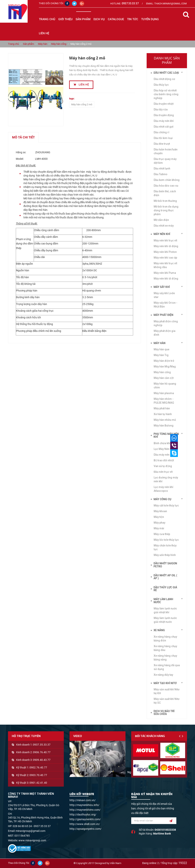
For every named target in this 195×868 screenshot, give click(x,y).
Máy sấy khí (162, 287)
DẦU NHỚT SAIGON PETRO (165, 565)
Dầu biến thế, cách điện (165, 193)
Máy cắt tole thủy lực (166, 505)
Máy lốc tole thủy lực (166, 540)
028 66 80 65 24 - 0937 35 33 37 (32, 826)
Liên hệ (81, 85)
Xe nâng (159, 630)
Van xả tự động (163, 466)
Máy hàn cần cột (164, 378)
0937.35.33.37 (42, 745)
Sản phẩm (28, 44)
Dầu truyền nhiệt (164, 104)
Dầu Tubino (161, 174)
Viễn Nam (116, 863)
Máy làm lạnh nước (163, 601)
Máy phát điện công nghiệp (166, 323)
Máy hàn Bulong (164, 426)
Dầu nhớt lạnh (162, 168)
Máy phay (159, 523)
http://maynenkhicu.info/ (84, 805)
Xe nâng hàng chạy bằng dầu (165, 648)
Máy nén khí (162, 234)
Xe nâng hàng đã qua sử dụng (167, 667)
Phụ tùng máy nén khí (166, 435)
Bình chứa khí (162, 443)
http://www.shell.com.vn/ (85, 824)
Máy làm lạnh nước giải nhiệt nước (165, 620)
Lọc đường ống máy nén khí (166, 479)
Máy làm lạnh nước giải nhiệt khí (165, 610)
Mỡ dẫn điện (161, 220)
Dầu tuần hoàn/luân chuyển (166, 151)
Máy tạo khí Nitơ (165, 683)
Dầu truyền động (164, 115)
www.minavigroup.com (32, 840)
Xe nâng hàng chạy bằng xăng (165, 658)
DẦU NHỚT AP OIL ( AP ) (165, 577)
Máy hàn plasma (164, 393)
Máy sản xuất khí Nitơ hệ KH (167, 691)
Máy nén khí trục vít (165, 240)
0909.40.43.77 (42, 760)
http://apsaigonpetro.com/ (86, 829)
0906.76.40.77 (42, 752)
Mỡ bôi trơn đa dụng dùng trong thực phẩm (166, 210)
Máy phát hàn (162, 408)
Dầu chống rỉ (161, 132)
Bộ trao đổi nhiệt (164, 460)
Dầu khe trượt (162, 144)
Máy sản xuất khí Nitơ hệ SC (167, 701)
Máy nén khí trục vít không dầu (165, 265)
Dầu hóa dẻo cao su (166, 186)
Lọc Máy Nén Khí (164, 449)
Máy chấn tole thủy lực (165, 547)
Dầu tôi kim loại (163, 138)
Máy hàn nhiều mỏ (165, 420)
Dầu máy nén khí (164, 455)
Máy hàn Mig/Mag (165, 367)
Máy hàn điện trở (164, 361)
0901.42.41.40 (38, 783)
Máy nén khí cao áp (165, 258)
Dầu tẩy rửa (161, 109)
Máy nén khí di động (166, 279)
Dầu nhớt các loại (166, 73)
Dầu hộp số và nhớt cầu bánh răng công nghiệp (166, 94)
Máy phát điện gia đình (165, 333)
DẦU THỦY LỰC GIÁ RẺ (165, 589)
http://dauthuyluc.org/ (83, 814)
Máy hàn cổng (59, 44)
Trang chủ (47, 19)
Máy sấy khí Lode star (164, 295)
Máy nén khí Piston (165, 252)
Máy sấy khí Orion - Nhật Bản (165, 305)
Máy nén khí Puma (165, 273)
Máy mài (159, 528)
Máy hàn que (161, 349)
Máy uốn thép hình (165, 555)
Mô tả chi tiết (23, 137)
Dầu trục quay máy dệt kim (165, 161)
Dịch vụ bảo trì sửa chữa (164, 713)
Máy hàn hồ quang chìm (165, 386)
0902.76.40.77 (38, 767)
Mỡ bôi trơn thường (165, 201)
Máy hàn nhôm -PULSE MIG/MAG (164, 401)
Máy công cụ (163, 499)
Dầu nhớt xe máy (164, 226)
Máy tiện (159, 517)
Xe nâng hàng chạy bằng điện (165, 639)
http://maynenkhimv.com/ (85, 810)
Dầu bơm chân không (167, 180)
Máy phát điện (163, 315)
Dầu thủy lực (161, 85)
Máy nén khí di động (166, 246)
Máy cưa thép (162, 534)
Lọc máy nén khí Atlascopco (163, 489)
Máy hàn (43, 44)
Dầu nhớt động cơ (164, 79)
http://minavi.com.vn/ (83, 800)
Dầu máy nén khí (164, 121)
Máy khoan (160, 511)
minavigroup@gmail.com (30, 831)
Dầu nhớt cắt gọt (163, 127)
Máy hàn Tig (161, 355)
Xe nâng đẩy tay (163, 675)
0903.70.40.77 (38, 775)
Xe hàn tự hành (163, 414)
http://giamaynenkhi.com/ (85, 819)
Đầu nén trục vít (163, 472)
